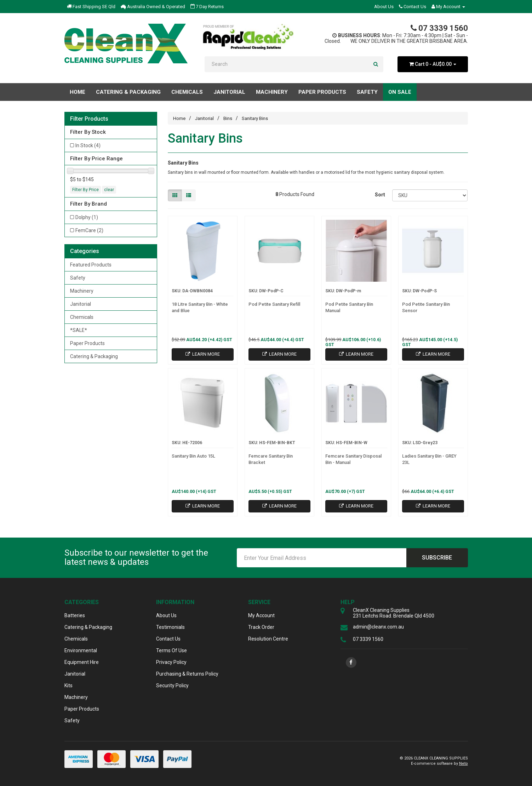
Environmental (81, 650)
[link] (351, 662)
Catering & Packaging (94, 356)
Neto (464, 764)
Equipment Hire (82, 662)
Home (78, 92)
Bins (228, 118)
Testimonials (170, 627)
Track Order (261, 627)
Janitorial (81, 304)
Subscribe (437, 558)
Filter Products (89, 119)
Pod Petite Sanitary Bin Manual (349, 307)
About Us (384, 7)
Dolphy (87, 217)
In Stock (88, 145)
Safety (78, 278)
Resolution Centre (268, 639)
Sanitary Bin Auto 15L (193, 456)
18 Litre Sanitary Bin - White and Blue (200, 307)
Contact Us (413, 7)
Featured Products (91, 265)
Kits (68, 685)
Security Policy (172, 685)
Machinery (82, 291)
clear (109, 190)
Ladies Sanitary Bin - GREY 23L (429, 459)
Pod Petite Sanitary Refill (274, 304)
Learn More (203, 354)
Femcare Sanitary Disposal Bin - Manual (353, 459)
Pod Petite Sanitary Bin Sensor (426, 307)
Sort (380, 195)
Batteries (75, 615)
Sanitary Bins (255, 118)
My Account (261, 615)
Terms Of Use (171, 650)
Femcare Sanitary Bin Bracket (271, 459)
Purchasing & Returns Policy (187, 674)
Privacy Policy (171, 662)
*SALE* (79, 330)
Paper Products (87, 343)
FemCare (89, 230)
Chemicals (82, 317)
